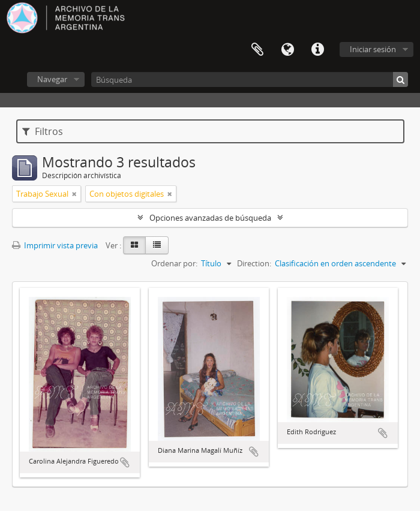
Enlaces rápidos (317, 50)
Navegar (52, 79)
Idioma (287, 50)
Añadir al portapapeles (125, 462)
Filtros (43, 131)
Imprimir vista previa (55, 245)
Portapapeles (257, 50)
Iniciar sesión (373, 49)
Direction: (254, 263)
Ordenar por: (174, 263)
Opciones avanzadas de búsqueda (210, 218)
